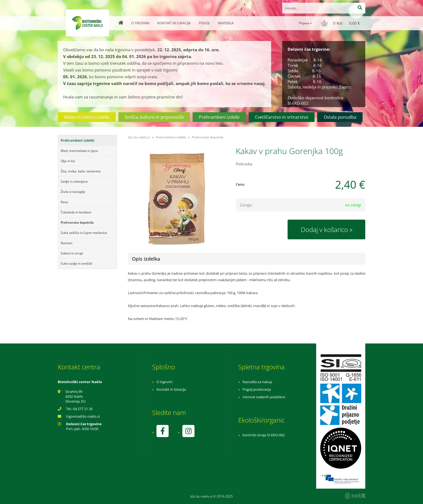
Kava (64, 202)
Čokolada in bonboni (76, 212)
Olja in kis (68, 161)
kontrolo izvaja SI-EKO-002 (264, 435)
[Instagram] (188, 431)
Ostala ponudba (340, 117)
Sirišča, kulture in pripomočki (154, 117)
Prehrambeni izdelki (219, 117)
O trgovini (140, 23)
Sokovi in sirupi (72, 253)
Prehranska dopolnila (77, 222)
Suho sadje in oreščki (76, 263)
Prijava (305, 23)
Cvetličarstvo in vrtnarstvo (282, 117)
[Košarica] (341, 23)
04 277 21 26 (83, 409)
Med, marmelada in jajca (79, 151)
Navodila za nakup (257, 382)
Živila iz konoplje (73, 192)
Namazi (66, 243)
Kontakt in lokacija (174, 23)
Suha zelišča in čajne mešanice (84, 233)
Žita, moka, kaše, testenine (81, 171)
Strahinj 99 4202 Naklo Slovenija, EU (75, 396)
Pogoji (204, 23)
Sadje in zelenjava (74, 181)
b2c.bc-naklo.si (139, 137)
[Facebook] (162, 431)
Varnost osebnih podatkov (264, 397)
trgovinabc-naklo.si (83, 416)
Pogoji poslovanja (257, 389)
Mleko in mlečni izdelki (87, 117)
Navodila (226, 23)
